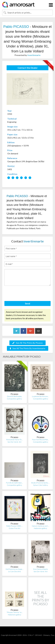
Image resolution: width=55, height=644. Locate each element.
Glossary (46, 635)
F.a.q (53, 635)
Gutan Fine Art (15, 528)
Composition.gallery (14, 399)
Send (27, 303)
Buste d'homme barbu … (40, 483)
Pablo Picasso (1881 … (14, 526)
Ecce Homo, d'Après (41, 569)
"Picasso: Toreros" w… (15, 612)
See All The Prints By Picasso (27, 343)
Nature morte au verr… (40, 526)
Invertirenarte (34, 55)
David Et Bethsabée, (15, 396)
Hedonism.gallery (40, 528)
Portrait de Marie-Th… (15, 440)
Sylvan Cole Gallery (41, 485)
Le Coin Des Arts (15, 571)
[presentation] (27, 294)
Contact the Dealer (28, 68)
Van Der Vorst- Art (14, 442)
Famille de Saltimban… (14, 483)
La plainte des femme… (40, 396)
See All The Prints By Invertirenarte (28, 348)
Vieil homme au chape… (14, 569)
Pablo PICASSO (16, 27)
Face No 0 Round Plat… (41, 440)
